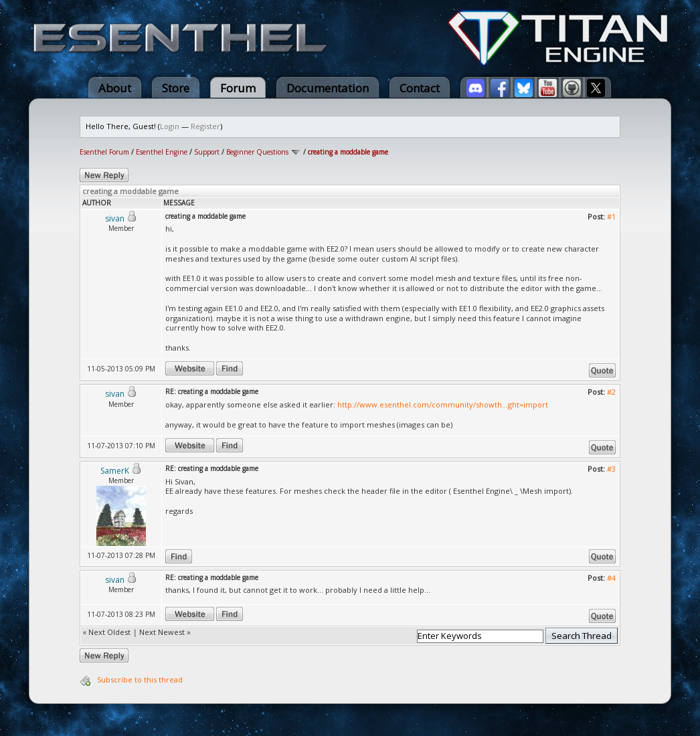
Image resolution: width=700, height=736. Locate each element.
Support (207, 152)
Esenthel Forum (104, 152)
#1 (611, 216)
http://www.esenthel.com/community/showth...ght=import (443, 404)
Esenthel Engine (162, 152)
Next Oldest (109, 632)
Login (170, 126)
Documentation (328, 88)
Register (205, 126)
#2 (611, 392)
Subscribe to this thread (140, 679)
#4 (611, 578)
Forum (238, 88)
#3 (611, 469)
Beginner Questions (257, 152)
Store (176, 88)
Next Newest (162, 632)
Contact (420, 88)
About (115, 88)
